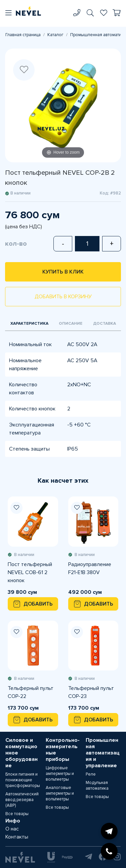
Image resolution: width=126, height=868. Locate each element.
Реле (91, 774)
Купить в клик (63, 272)
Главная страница (23, 35)
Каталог (55, 35)
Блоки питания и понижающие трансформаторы (23, 780)
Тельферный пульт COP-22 (31, 692)
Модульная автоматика (97, 785)
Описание (71, 324)
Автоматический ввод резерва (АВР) (22, 800)
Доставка (104, 324)
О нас (12, 829)
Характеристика (29, 324)
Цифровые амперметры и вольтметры (60, 774)
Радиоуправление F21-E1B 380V (90, 568)
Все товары (17, 814)
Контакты (17, 837)
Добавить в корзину (63, 297)
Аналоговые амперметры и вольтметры (60, 793)
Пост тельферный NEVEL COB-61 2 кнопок (30, 572)
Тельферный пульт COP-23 (91, 692)
